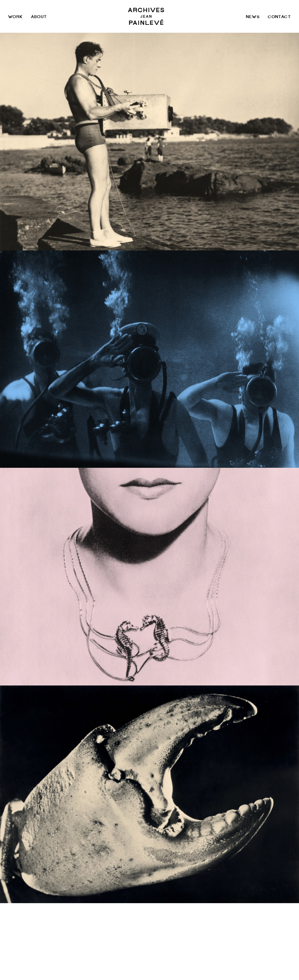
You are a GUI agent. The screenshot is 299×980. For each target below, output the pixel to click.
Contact (279, 16)
